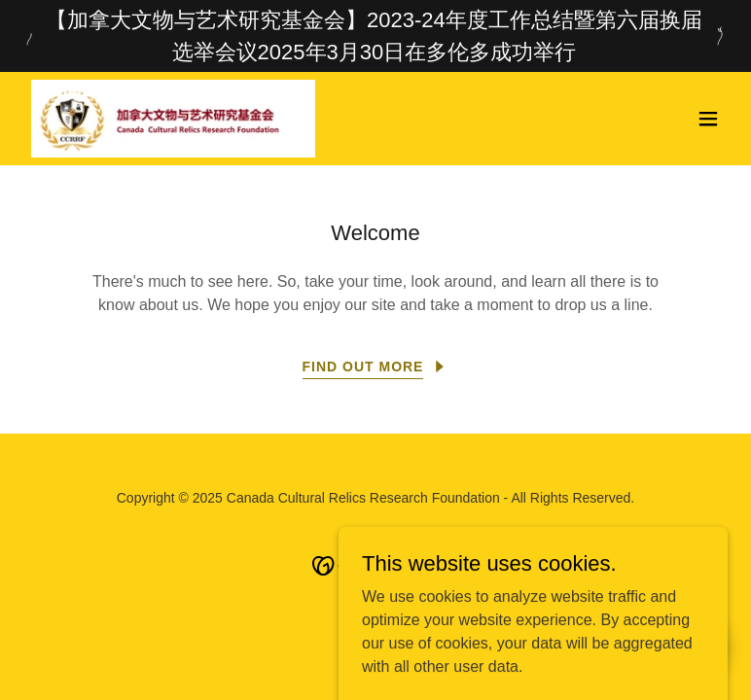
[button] (708, 119)
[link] (173, 119)
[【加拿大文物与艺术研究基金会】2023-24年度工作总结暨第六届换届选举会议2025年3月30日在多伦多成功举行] (375, 36)
